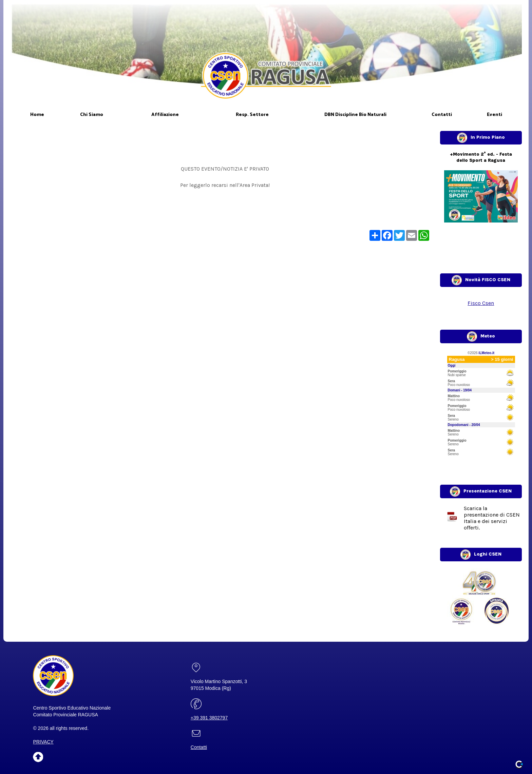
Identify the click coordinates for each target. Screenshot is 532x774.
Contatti (199, 747)
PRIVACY (43, 742)
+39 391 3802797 (209, 718)
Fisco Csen (481, 303)
